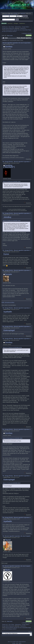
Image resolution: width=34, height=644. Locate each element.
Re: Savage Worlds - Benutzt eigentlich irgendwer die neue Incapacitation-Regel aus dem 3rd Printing (17, 162)
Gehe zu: (30, 632)
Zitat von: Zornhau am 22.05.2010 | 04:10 (12, 483)
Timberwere (23, 28)
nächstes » (30, 33)
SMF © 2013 (16, 642)
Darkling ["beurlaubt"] (9, 166)
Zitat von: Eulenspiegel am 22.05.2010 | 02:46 (13, 438)
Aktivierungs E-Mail (9, 14)
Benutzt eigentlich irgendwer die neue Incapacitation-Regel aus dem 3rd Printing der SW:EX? (17, 43)
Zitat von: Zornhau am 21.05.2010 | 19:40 (12, 182)
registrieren (23, 13)
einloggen (15, 13)
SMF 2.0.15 (10, 642)
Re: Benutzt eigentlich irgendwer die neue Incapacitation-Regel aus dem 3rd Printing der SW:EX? (17, 536)
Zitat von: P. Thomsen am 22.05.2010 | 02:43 (12, 348)
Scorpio (8, 274)
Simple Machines (22, 642)
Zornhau (9, 47)
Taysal (8, 540)
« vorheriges (24, 33)
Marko (8, 570)
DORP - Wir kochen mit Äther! (8, 302)
